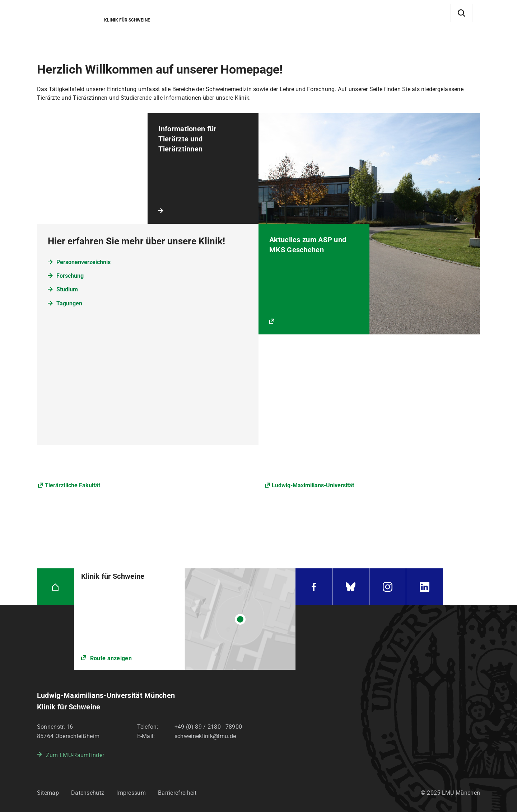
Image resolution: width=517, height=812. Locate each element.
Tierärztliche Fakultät (73, 485)
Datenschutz (88, 793)
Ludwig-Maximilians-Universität (313, 485)
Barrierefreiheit (177, 793)
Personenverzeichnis (83, 262)
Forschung (70, 276)
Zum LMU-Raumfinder (75, 755)
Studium (67, 289)
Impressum (131, 793)
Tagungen (69, 303)
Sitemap (48, 793)
